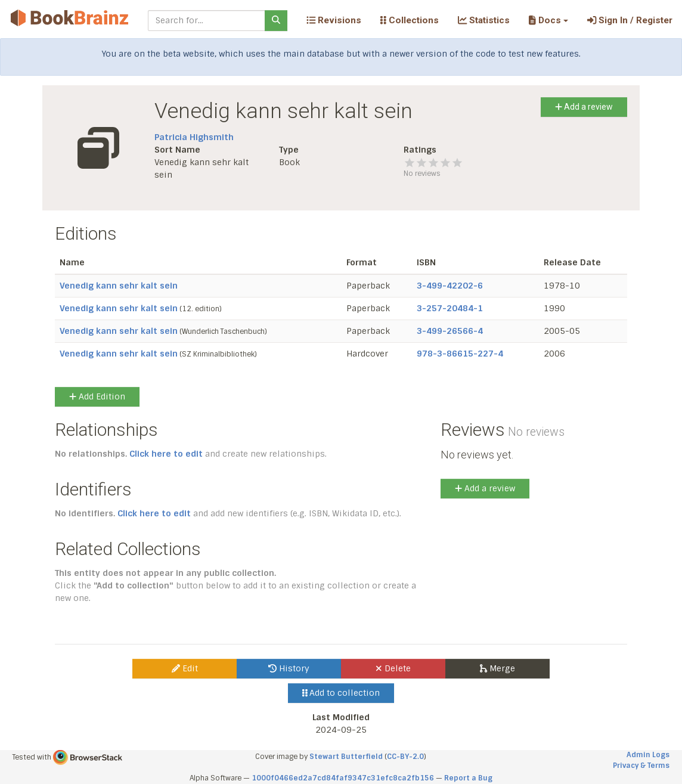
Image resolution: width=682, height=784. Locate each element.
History (289, 668)
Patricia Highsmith (194, 137)
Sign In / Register (630, 20)
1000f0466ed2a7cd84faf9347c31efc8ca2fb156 (343, 778)
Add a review (584, 107)
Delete (393, 668)
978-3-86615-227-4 (460, 354)
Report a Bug (468, 778)
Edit (185, 668)
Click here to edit (166, 454)
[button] (548, 20)
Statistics (484, 20)
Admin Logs (648, 755)
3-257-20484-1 (450, 308)
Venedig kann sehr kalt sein (119, 286)
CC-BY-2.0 (405, 757)
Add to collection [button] (341, 693)
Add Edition (97, 396)
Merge (497, 668)
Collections (410, 20)
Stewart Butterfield (346, 757)
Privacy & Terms (641, 766)
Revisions (334, 20)
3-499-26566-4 (450, 331)
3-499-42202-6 (450, 286)
